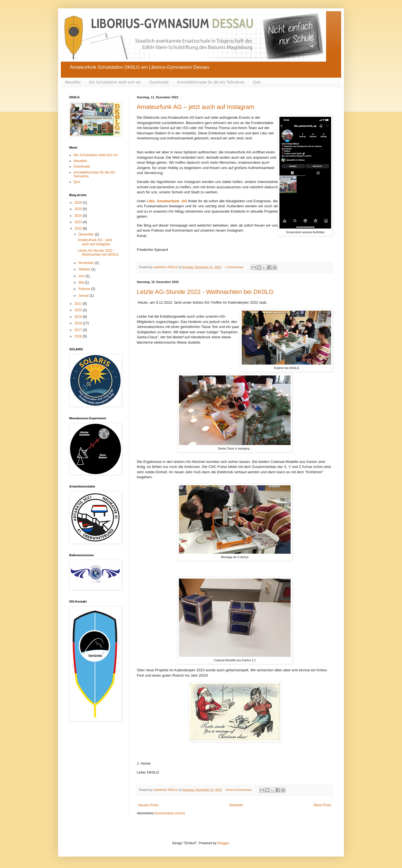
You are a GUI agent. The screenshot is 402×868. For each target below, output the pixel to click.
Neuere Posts (148, 805)
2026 (79, 203)
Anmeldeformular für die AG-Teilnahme (211, 82)
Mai (82, 282)
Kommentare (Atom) (170, 813)
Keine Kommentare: (240, 790)
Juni (82, 276)
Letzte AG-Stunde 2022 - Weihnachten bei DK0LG (205, 292)
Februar (85, 289)
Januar (84, 296)
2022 (79, 229)
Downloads (159, 82)
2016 (79, 336)
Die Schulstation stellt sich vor (115, 82)
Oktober (85, 269)
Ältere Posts (322, 805)
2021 (79, 304)
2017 (79, 330)
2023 (79, 222)
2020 (79, 310)
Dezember (87, 234)
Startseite (236, 805)
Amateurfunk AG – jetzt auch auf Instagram (196, 107)
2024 (79, 216)
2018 (79, 323)
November (87, 263)
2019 (79, 317)
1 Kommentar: (235, 267)
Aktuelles (73, 82)
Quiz (257, 82)
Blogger (223, 843)
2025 (79, 209)
